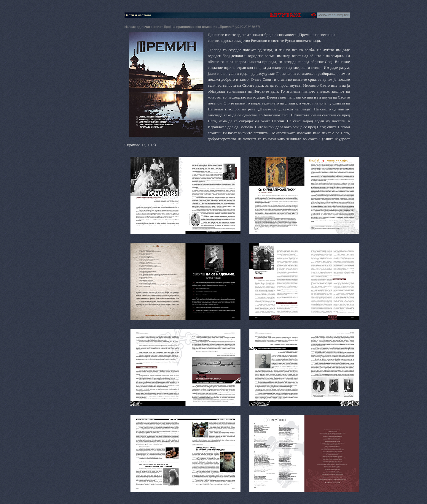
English (315, 160)
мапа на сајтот (338, 160)
